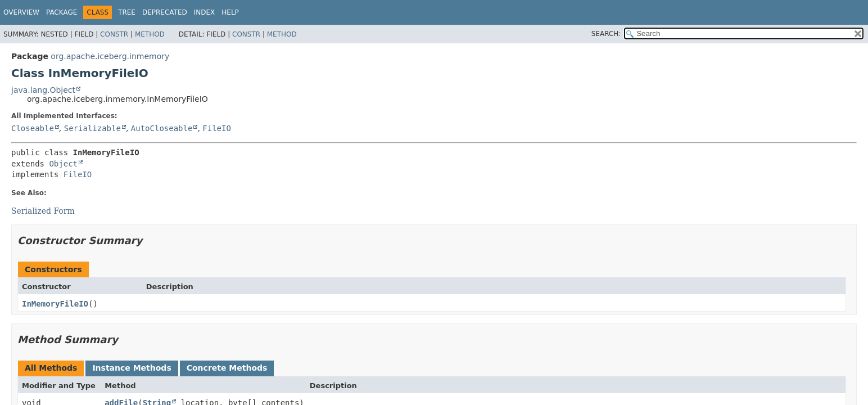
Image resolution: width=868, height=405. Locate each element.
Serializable (92, 128)
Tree (127, 12)
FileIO (217, 128)
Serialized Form (43, 211)
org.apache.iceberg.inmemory (110, 56)
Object (63, 164)
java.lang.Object (43, 90)
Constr (114, 34)
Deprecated (165, 12)
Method (150, 34)
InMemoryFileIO (55, 304)
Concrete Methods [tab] (227, 368)
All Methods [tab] (51, 368)
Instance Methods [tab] (132, 368)
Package (62, 12)
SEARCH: (606, 34)
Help (230, 12)
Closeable (33, 128)
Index (205, 12)
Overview (21, 12)
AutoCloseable (162, 128)
